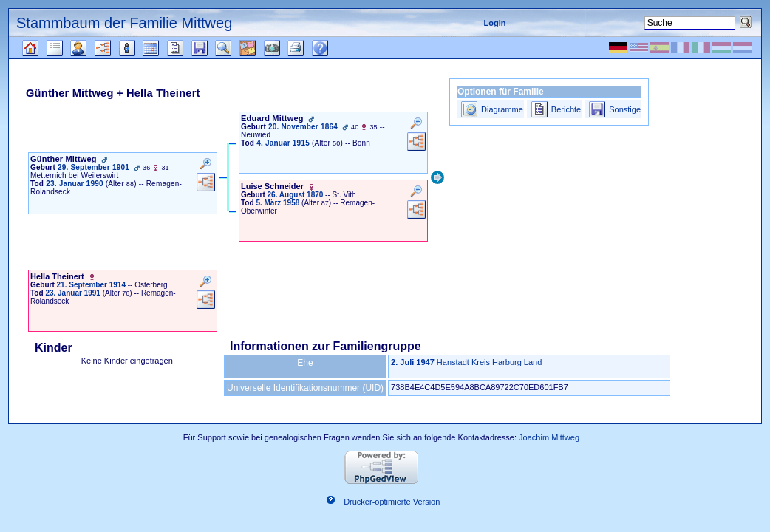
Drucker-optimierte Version (392, 502)
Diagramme (502, 109)
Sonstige (625, 109)
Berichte (566, 109)
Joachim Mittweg (549, 437)
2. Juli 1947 (413, 362)
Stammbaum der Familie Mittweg (124, 23)
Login (494, 23)
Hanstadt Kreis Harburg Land (489, 362)
